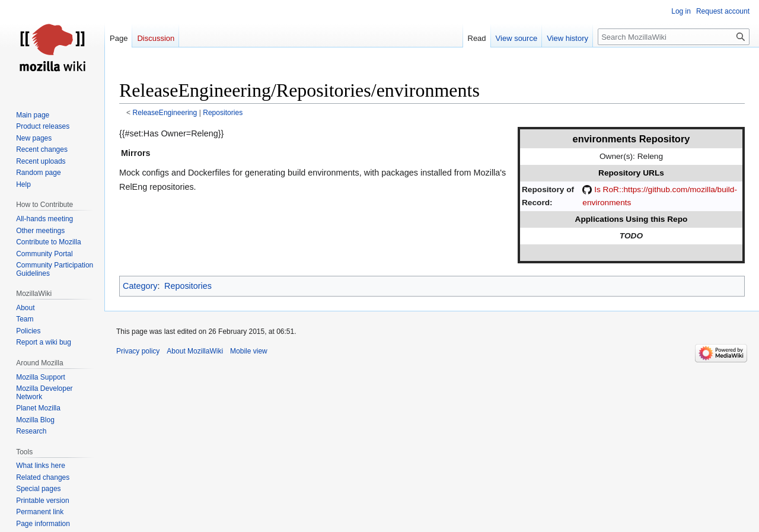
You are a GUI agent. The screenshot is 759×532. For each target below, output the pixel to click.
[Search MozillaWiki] (674, 37)
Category (140, 286)
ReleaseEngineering (165, 113)
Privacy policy (138, 351)
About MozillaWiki (195, 351)
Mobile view (249, 351)
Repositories (223, 113)
